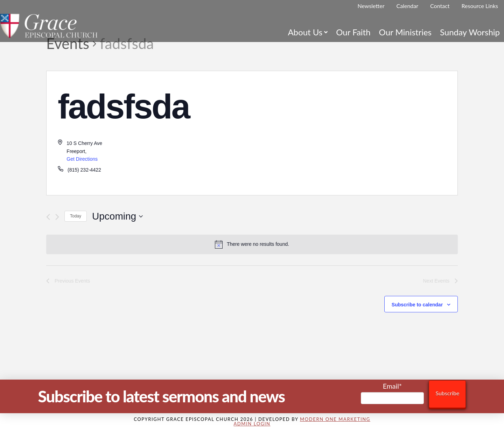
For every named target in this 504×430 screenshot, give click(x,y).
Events (68, 43)
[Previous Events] (48, 217)
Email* (393, 393)
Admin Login (252, 424)
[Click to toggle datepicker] (117, 216)
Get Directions (82, 159)
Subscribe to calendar (417, 305)
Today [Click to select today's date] (76, 216)
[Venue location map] (355, 133)
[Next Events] (57, 217)
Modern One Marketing (335, 419)
